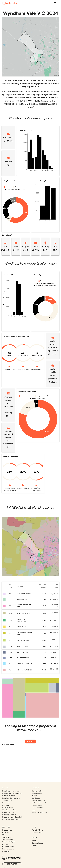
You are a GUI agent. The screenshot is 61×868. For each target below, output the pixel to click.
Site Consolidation (9, 810)
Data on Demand (9, 796)
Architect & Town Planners (41, 803)
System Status (8, 839)
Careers (35, 845)
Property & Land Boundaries (13, 817)
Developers (36, 798)
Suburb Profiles (37, 791)
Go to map (31, 741)
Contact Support (38, 843)
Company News (8, 846)
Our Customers (37, 807)
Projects (6, 805)
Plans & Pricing (37, 830)
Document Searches (39, 812)
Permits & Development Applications (11, 799)
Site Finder (6, 803)
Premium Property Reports (12, 793)
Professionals (37, 805)
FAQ (4, 835)
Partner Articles (8, 849)
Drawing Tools (7, 807)
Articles (5, 844)
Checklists (6, 851)
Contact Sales (37, 832)
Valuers (34, 796)
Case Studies (7, 832)
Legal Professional (39, 800)
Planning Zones (8, 812)
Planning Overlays (9, 815)
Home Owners (37, 793)
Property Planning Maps (11, 819)
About (34, 841)
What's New (7, 837)
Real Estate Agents (9, 842)
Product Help (7, 830)
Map (33, 810)
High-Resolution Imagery (11, 791)
